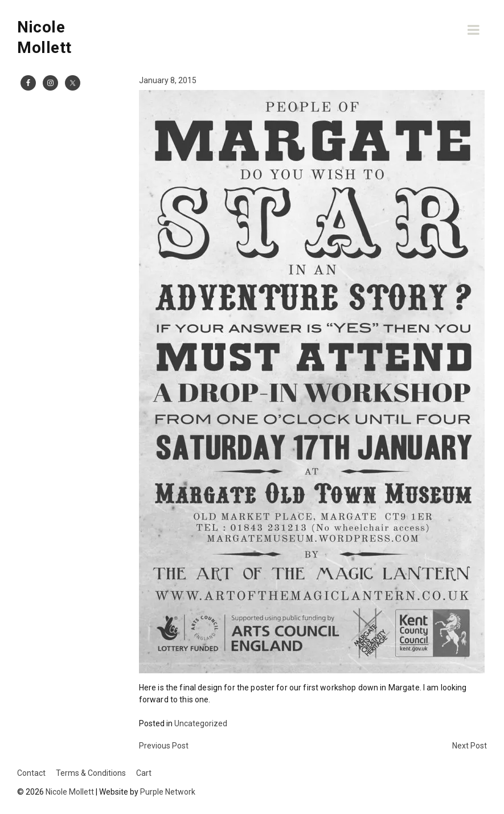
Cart (144, 773)
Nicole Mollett (70, 792)
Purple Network (168, 792)
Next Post (470, 746)
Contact (31, 773)
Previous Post (164, 746)
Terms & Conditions (91, 773)
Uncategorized (201, 723)
